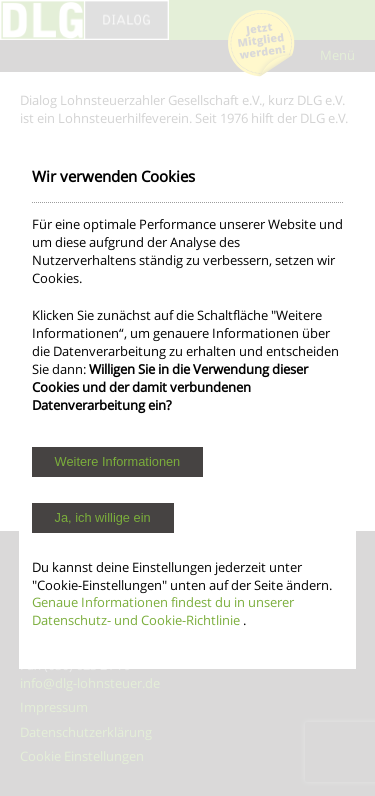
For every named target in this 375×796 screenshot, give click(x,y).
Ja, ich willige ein (103, 517)
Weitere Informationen (118, 461)
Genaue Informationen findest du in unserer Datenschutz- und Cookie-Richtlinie (163, 611)
